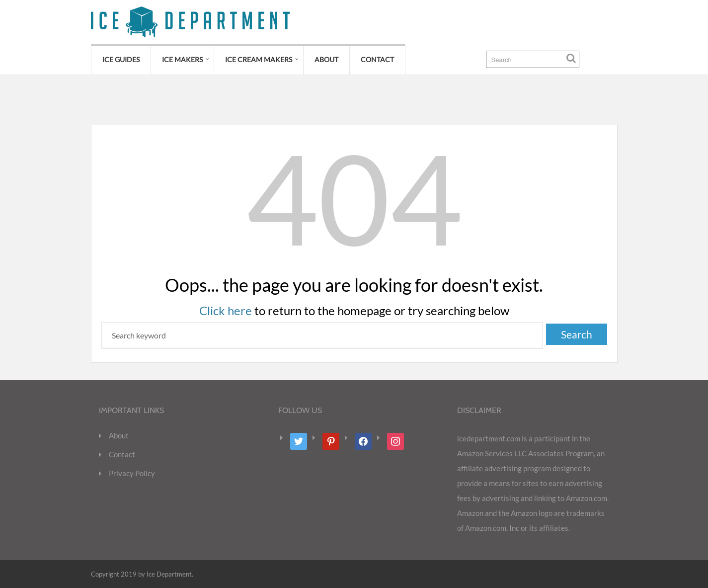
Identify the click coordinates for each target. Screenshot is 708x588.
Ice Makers (182, 59)
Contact (377, 59)
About (326, 59)
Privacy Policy (132, 473)
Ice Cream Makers (259, 59)
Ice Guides (121, 59)
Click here (226, 310)
